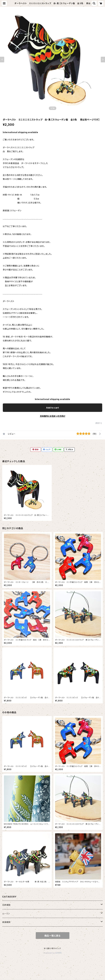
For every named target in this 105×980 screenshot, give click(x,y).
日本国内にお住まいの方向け (53, 416)
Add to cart (52, 408)
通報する (99, 423)
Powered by (53, 953)
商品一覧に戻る (53, 936)
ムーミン (6, 913)
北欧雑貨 (6, 905)
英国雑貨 (6, 922)
